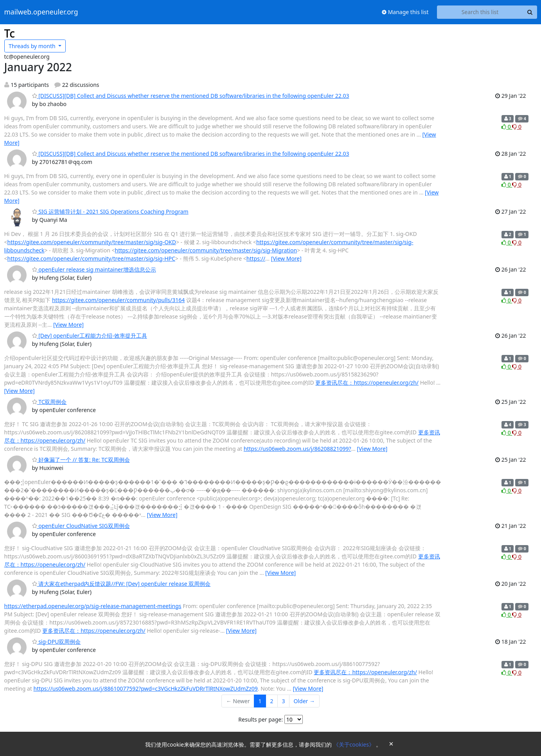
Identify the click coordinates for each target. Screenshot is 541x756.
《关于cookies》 (355, 744)
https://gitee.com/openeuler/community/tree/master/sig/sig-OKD (92, 242)
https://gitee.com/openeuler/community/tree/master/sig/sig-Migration (206, 250)
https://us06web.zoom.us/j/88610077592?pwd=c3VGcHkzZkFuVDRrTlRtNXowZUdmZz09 (146, 688)
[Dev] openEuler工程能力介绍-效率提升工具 (90, 336)
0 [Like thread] (507, 127)
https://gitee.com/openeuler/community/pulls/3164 (118, 300)
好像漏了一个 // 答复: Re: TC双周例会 (81, 460)
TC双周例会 (49, 402)
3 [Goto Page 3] (284, 701)
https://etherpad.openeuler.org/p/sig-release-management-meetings (93, 606)
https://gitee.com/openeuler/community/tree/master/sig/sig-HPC (91, 258)
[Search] (530, 12)
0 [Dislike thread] (517, 127)
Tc (10, 33)
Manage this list (405, 12)
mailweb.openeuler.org (41, 12)
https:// (256, 258)
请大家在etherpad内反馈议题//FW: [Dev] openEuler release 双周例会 (121, 584)
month (33, 46)
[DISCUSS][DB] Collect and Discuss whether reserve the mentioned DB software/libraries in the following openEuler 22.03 (191, 96)
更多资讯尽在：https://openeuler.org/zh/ (367, 382)
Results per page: (261, 719)
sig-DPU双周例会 (57, 642)
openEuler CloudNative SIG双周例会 (81, 526)
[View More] (286, 258)
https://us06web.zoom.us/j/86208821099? (297, 449)
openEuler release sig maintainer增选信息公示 (94, 269)
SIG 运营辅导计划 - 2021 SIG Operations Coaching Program (110, 211)
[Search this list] (480, 12)
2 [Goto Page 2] (272, 701)
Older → (304, 701)
